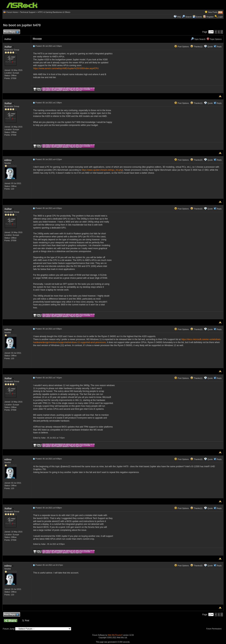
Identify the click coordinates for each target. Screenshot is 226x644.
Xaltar (9, 47)
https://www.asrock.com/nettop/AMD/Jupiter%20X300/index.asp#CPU (66, 68)
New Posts (213, 12)
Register (210, 17)
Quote (210, 47)
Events (197, 17)
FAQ (179, 17)
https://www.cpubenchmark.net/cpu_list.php (102, 170)
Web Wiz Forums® (115, 635)
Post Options (182, 47)
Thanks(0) (196, 160)
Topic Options (214, 39)
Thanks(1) (196, 47)
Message (37, 39)
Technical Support (28, 12)
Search (188, 17)
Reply (219, 47)
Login (220, 17)
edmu (9, 160)
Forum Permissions (215, 629)
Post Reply (11, 32)
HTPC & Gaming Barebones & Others (54, 12)
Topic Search (198, 39)
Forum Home (12, 12)
